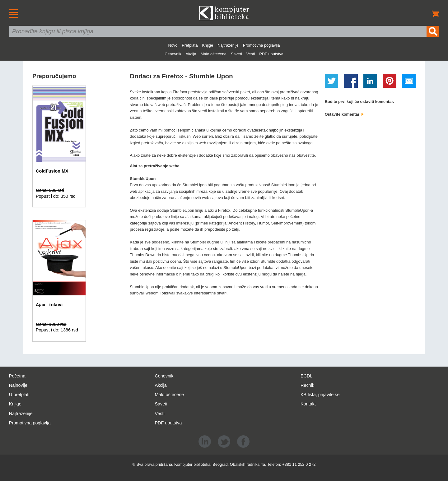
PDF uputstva (271, 54)
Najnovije (18, 385)
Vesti (251, 54)
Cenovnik (173, 54)
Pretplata (190, 45)
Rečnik (307, 385)
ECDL (306, 376)
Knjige (208, 45)
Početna (17, 376)
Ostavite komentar (344, 114)
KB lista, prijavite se (320, 395)
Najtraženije (228, 45)
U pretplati (19, 395)
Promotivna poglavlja (261, 45)
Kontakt (308, 404)
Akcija (191, 54)
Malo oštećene (214, 54)
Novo (173, 45)
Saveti (236, 54)
